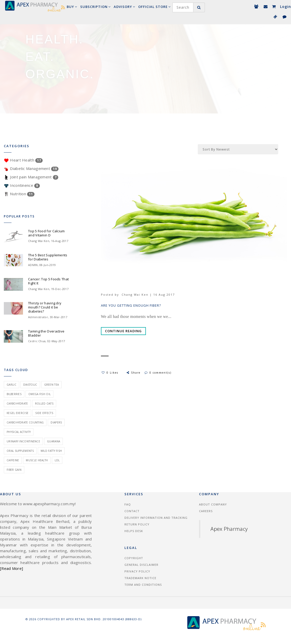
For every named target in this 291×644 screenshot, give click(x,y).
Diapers (56, 422)
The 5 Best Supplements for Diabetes (48, 257)
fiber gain (14, 470)
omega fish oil (39, 394)
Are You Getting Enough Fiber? (131, 305)
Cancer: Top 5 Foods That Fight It (48, 281)
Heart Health (23, 160)
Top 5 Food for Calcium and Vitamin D (46, 233)
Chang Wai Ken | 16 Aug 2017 (148, 295)
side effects (44, 413)
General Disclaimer (141, 565)
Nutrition (19, 194)
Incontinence (22, 185)
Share (133, 373)
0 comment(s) (158, 373)
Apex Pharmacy (229, 529)
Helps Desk (134, 531)
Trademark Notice (140, 578)
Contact (132, 511)
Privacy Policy (137, 571)
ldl (57, 460)
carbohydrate (17, 404)
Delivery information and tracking (156, 518)
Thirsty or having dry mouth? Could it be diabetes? (45, 307)
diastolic (30, 385)
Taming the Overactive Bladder (46, 333)
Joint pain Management (31, 177)
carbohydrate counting (25, 422)
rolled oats (44, 404)
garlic (11, 385)
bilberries (14, 394)
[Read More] (11, 568)
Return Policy (137, 524)
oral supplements (20, 451)
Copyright (134, 558)
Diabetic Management (31, 168)
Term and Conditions (143, 585)
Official (154, 7)
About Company (213, 504)
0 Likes (110, 373)
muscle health (37, 460)
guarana (54, 441)
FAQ (128, 504)
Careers (206, 511)
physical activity (19, 432)
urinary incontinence (23, 441)
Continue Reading (123, 331)
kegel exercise (18, 413)
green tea (52, 385)
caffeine (13, 460)
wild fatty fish (51, 451)
